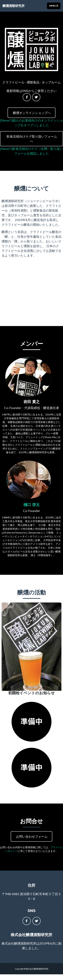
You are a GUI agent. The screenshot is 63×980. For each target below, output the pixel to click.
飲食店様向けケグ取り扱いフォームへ (31, 139)
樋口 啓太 (32, 505)
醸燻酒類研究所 (14, 6)
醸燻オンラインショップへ (31, 113)
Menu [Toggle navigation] (54, 6)
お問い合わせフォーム (31, 836)
